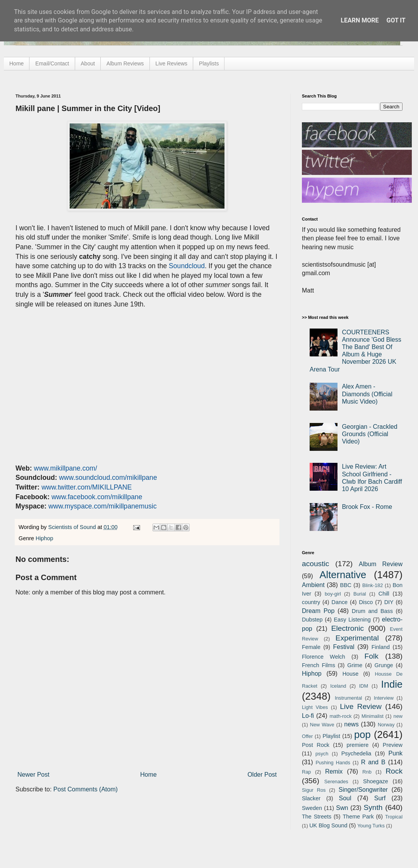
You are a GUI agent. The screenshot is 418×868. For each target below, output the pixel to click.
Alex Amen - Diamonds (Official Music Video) (367, 394)
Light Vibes (315, 707)
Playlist (331, 736)
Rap (306, 772)
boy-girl (333, 594)
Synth (373, 807)
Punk (396, 753)
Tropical (394, 817)
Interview (384, 698)
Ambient (313, 585)
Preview (393, 745)
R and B (373, 762)
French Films (319, 665)
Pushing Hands (333, 763)
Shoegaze (376, 781)
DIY (389, 602)
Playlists (209, 63)
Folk (372, 656)
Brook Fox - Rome (367, 507)
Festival (343, 647)
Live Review (361, 706)
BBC (346, 585)
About (88, 63)
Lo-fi (308, 716)
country (311, 602)
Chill (384, 594)
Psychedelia (356, 753)
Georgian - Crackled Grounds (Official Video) (369, 434)
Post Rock (316, 745)
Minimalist (373, 716)
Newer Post (33, 775)
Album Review (381, 564)
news (351, 724)
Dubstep (312, 620)
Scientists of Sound (73, 527)
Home (16, 63)
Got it (396, 20)
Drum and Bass (372, 611)
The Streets (317, 817)
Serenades (336, 782)
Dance (339, 602)
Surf (380, 798)
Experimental (357, 638)
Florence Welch (324, 657)
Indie (392, 684)
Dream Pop (318, 611)
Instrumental (348, 698)
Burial (360, 594)
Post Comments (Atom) (86, 789)
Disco (366, 602)
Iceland (338, 686)
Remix (334, 771)
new (398, 716)
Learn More (360, 20)
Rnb (367, 772)
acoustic (315, 564)
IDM (364, 686)
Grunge (384, 665)
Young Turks (371, 826)
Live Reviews (171, 63)
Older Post (262, 775)
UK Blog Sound (328, 825)
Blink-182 (373, 585)
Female (311, 647)
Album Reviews (125, 63)
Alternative (343, 575)
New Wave (322, 725)
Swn (342, 808)
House (351, 674)
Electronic (348, 628)
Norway (386, 725)
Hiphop (45, 538)
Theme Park (358, 817)
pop (362, 734)
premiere (358, 745)
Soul (345, 798)
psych (322, 754)
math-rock (340, 716)
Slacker (311, 798)
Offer (307, 736)
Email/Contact (52, 63)
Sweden (312, 808)
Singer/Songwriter (363, 790)
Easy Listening (352, 620)
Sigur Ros (314, 790)
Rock (394, 771)
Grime (355, 665)
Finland (381, 647)
